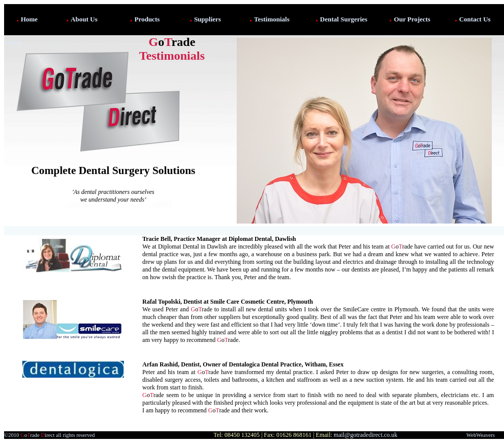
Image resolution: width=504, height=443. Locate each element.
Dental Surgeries (344, 19)
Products (147, 19)
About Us (84, 19)
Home (29, 19)
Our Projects (412, 19)
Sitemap (13, 42)
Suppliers (207, 19)
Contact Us (475, 19)
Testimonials (272, 19)
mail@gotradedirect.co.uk (366, 435)
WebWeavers (481, 435)
